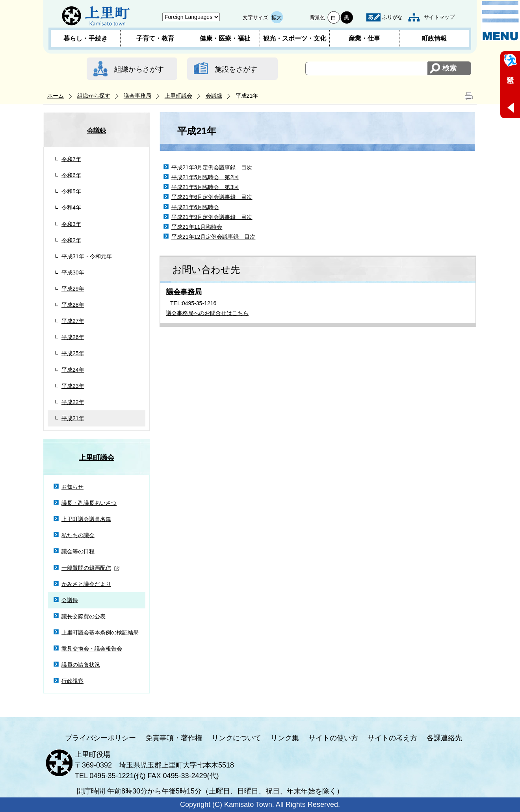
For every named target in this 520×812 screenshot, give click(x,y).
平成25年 (73, 353)
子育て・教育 (155, 38)
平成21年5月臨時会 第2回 (205, 177)
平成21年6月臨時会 (195, 207)
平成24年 (73, 370)
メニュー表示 (500, 21)
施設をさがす (236, 69)
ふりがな (392, 17)
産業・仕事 (364, 38)
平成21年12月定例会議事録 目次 (213, 237)
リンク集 (285, 738)
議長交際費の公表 (84, 616)
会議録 (214, 96)
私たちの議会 (78, 535)
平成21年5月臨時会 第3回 (205, 187)
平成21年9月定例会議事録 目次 (212, 217)
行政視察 (72, 681)
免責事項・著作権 (174, 738)
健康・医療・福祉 (225, 38)
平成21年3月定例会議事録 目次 (212, 167)
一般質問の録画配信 (91, 568)
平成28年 (73, 305)
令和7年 (71, 159)
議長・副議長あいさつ (89, 503)
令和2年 (71, 240)
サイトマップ (439, 17)
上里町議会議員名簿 (86, 519)
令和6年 (71, 175)
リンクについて (236, 738)
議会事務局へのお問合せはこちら (207, 313)
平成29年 (73, 289)
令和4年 (71, 208)
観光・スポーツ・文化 (295, 38)
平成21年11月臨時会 (197, 227)
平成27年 (73, 321)
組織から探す (94, 96)
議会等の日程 (78, 551)
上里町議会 (178, 96)
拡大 (277, 18)
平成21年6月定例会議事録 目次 (212, 197)
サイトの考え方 (392, 738)
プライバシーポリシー (100, 738)
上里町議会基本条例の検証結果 (100, 632)
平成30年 (73, 273)
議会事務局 (137, 96)
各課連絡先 (444, 738)
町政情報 (434, 38)
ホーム (56, 96)
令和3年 (71, 224)
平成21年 (73, 418)
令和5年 (71, 191)
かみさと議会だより (86, 584)
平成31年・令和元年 (87, 256)
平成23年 (73, 386)
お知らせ (72, 487)
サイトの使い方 (333, 738)
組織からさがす (139, 69)
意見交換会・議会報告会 (92, 649)
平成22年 (73, 402)
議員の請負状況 (81, 665)
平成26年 (73, 337)
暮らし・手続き (85, 38)
